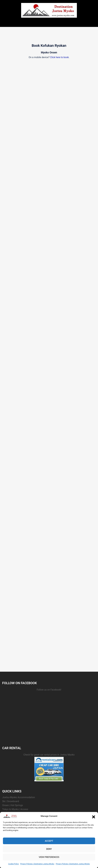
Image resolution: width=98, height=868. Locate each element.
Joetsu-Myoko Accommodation (19, 797)
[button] (94, 816)
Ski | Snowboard (11, 801)
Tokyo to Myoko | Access (15, 809)
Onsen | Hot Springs (13, 805)
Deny (49, 849)
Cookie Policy (13, 864)
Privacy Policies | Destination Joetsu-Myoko (37, 864)
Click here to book (59, 57)
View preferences (49, 857)
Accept (49, 841)
